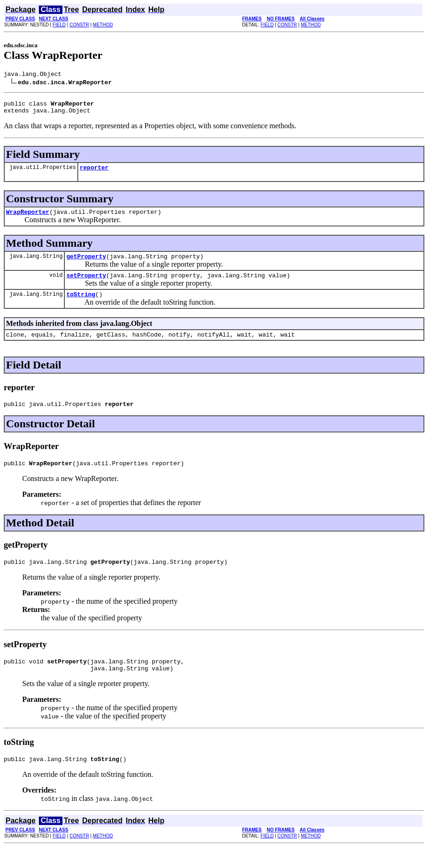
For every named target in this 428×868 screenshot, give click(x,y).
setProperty (86, 285)
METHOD (103, 25)
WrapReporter (28, 219)
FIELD (59, 25)
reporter (94, 173)
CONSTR (79, 25)
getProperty (86, 264)
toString (81, 305)
